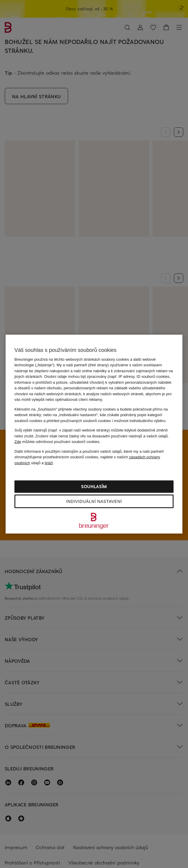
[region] (94, 434)
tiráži (49, 463)
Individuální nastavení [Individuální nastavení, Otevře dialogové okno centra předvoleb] (94, 501)
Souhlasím (94, 486)
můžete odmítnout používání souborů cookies (57, 442)
